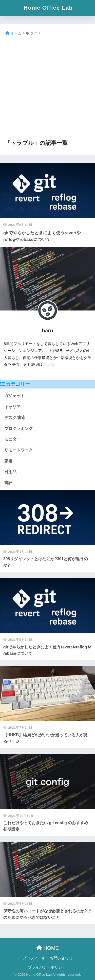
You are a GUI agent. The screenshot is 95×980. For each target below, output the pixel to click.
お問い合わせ (61, 958)
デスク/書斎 (15, 418)
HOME (48, 948)
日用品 (10, 472)
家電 (8, 461)
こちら (49, 365)
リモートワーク (18, 450)
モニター (12, 439)
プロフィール (34, 958)
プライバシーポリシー (47, 967)
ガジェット (14, 396)
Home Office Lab (48, 8)
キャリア (12, 407)
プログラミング (18, 429)
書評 (8, 483)
